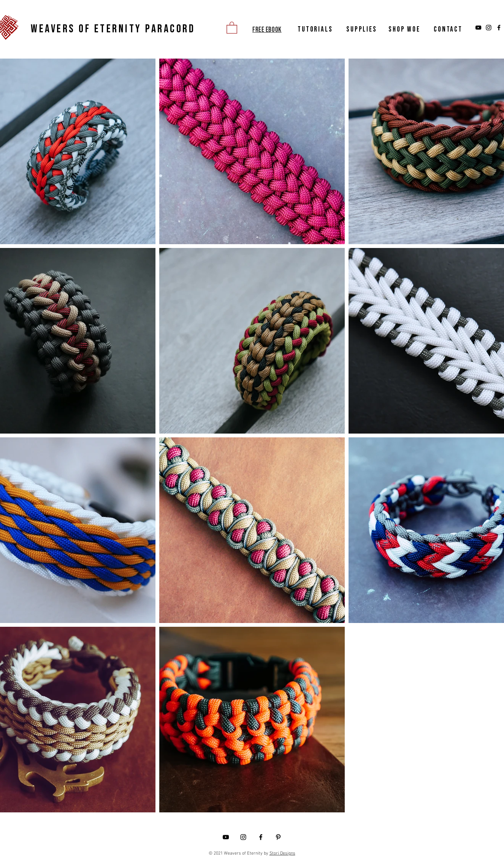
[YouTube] (478, 28)
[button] (232, 27)
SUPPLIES (362, 29)
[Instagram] (489, 28)
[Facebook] (499, 28)
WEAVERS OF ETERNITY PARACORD (113, 29)
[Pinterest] (278, 837)
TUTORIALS (315, 29)
